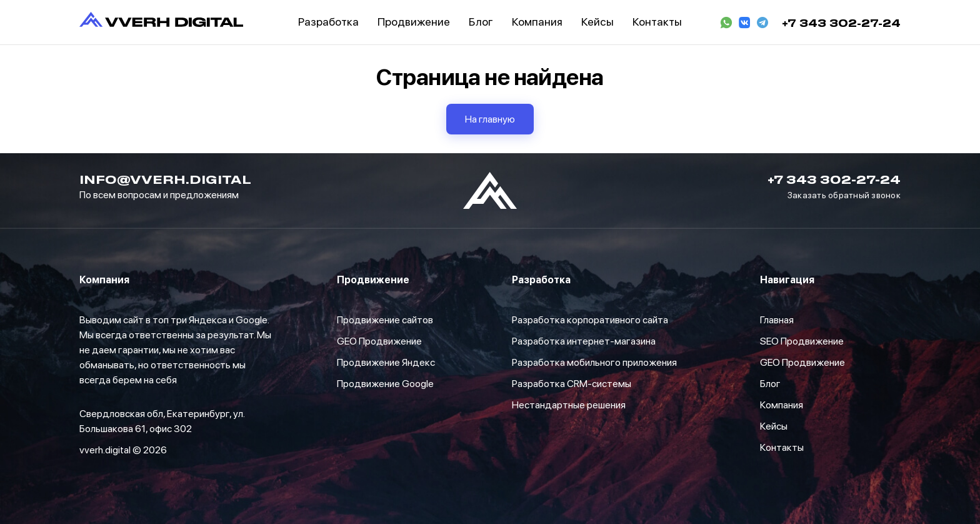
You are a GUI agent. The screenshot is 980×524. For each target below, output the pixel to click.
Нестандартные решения (569, 405)
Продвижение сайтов (385, 320)
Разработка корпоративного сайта (590, 320)
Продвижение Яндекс (386, 362)
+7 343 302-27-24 (841, 23)
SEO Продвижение (802, 341)
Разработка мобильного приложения (594, 362)
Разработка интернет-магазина (584, 341)
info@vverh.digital (165, 179)
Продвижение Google (385, 384)
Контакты (782, 447)
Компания (782, 405)
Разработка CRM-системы (572, 384)
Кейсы (774, 426)
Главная (777, 320)
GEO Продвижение (379, 341)
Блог (770, 384)
